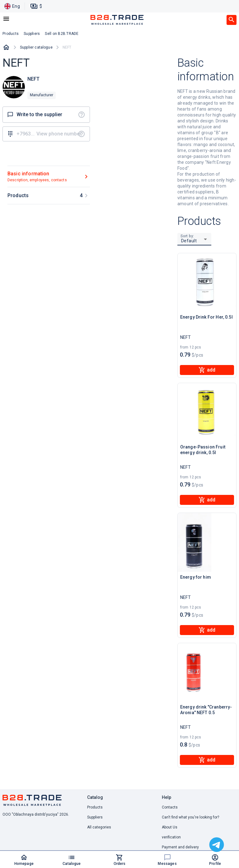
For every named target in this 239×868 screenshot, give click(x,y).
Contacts (170, 807)
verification (171, 837)
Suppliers (95, 817)
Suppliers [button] (32, 34)
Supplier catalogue (36, 47)
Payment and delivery (180, 847)
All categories (99, 827)
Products (95, 807)
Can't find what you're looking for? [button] (190, 817)
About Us (170, 827)
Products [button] (11, 34)
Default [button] (189, 241)
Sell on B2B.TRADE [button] (62, 34)
